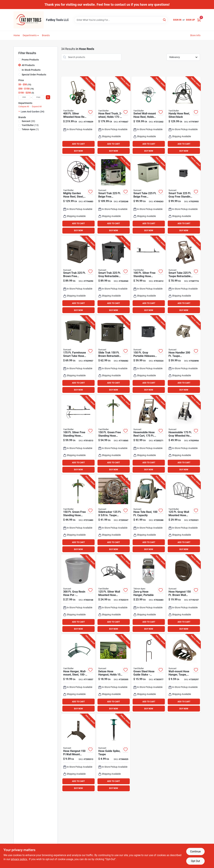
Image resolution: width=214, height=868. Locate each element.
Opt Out (195, 861)
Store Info (195, 35)
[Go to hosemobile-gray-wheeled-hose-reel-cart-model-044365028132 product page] (183, 435)
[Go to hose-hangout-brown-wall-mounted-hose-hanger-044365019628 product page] (183, 594)
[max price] (38, 97)
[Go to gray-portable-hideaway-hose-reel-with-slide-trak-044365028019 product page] (148, 355)
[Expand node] (20, 111)
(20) (28, 121)
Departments (30, 35)
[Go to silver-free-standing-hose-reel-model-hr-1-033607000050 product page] (183, 116)
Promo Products (30, 60)
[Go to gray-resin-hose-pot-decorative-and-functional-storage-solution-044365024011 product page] (78, 594)
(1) (30, 129)
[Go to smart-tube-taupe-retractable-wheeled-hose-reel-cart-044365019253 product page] (183, 275)
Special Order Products (34, 75)
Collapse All (24, 107)
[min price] (24, 97)
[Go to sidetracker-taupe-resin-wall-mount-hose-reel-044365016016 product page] (113, 514)
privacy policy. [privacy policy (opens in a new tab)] (19, 859)
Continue (195, 851)
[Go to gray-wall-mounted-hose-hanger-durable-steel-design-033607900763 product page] (183, 514)
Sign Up (190, 20)
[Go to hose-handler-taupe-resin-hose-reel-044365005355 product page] (148, 514)
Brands (46, 35)
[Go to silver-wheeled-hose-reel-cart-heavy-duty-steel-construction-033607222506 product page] (78, 116)
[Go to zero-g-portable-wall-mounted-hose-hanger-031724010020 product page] (148, 594)
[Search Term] (121, 20)
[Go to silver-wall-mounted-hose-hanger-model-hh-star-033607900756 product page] (113, 594)
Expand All (37, 107)
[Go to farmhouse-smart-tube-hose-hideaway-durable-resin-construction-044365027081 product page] (78, 355)
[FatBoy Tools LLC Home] (29, 20)
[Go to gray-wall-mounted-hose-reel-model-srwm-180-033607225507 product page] (148, 116)
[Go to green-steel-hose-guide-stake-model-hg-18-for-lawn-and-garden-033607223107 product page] (148, 674)
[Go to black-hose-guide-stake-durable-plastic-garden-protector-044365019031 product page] (113, 753)
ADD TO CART (78, 144)
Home (17, 35)
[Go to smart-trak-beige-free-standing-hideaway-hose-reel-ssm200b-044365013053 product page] (113, 195)
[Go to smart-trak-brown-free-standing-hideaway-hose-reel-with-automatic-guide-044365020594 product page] (78, 275)
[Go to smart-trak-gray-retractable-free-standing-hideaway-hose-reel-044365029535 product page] (113, 275)
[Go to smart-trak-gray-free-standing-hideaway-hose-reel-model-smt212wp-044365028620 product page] (183, 195)
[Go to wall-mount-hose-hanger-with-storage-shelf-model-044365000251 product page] (183, 674)
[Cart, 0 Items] (199, 20)
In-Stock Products (31, 70)
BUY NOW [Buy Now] (78, 151)
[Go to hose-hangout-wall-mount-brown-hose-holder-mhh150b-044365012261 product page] (78, 753)
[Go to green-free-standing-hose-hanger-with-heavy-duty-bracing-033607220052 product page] (78, 514)
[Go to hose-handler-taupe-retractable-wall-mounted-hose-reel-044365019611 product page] (183, 355)
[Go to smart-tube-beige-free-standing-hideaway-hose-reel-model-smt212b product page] (148, 195)
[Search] (165, 20)
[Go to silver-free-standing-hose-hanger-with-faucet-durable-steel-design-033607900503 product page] (78, 435)
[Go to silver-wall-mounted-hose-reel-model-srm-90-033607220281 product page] (78, 195)
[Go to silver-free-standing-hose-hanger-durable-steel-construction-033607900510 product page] (148, 275)
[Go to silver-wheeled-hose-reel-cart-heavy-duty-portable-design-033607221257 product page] (113, 116)
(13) (30, 125)
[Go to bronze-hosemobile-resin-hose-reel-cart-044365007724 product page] (148, 435)
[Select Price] (48, 97)
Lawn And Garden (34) (33, 112)
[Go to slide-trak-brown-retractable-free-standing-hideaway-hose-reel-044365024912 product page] (113, 355)
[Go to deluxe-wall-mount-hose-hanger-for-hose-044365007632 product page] (113, 674)
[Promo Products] (20, 59)
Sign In (177, 20)
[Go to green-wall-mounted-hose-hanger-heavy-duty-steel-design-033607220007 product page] (78, 674)
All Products (28, 65)
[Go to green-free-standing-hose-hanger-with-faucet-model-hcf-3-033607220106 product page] (113, 435)
